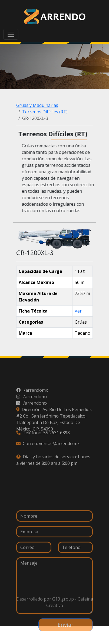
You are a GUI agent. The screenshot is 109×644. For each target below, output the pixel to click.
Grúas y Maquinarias (37, 105)
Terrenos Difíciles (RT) (45, 112)
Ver (78, 311)
